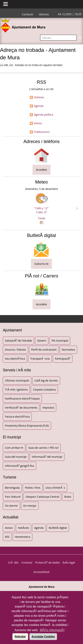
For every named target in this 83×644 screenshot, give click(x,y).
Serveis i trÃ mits (17, 370)
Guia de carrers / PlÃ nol (43, 448)
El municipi (12, 437)
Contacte (28, 14)
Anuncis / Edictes (15, 350)
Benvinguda (12, 488)
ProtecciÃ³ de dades (47, 562)
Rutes (68, 497)
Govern (42, 341)
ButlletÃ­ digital (58, 528)
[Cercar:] (58, 38)
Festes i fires (33, 488)
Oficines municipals (17, 380)
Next (78, 209)
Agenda (39, 106)
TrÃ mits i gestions (16, 389)
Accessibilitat (41, 572)
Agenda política (44, 115)
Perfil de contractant (44, 350)
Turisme (10, 477)
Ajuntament (12, 330)
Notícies (39, 97)
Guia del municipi (16, 457)
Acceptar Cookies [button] (43, 637)
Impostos (48, 408)
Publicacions (42, 132)
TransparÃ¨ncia (40, 359)
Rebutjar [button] (20, 637)
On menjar (30, 506)
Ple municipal (60, 341)
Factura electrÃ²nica (17, 417)
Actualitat (11, 517)
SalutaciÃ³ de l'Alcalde (18, 341)
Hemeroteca (22, 537)
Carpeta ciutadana (44, 389)
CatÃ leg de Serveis (46, 380)
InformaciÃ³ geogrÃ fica (20, 466)
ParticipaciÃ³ (63, 359)
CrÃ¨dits (13, 562)
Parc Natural (13, 497)
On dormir (11, 506)
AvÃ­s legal (69, 562)
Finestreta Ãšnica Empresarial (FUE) (27, 426)
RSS (7, 537)
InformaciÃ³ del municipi (47, 457)
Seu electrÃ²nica (15, 359)
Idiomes (44, 14)
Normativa (68, 350)
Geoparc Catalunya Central (42, 497)
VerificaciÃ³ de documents (21, 408)
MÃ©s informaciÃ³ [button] (52, 630)
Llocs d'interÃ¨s (55, 488)
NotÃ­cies (24, 528)
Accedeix (41, 170)
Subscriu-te (41, 264)
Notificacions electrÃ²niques (22, 399)
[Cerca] (80, 38)
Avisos (38, 123)
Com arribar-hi (14, 448)
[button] (12, 637)
